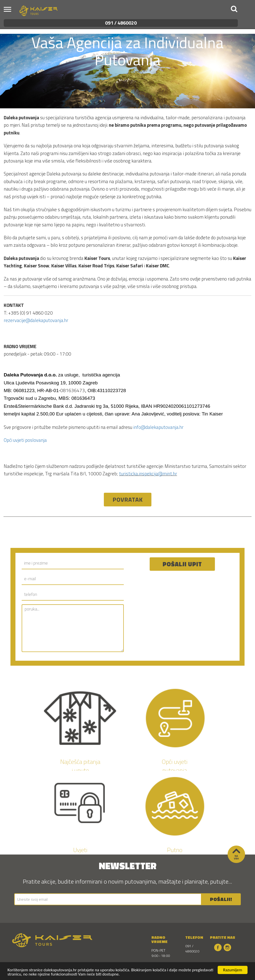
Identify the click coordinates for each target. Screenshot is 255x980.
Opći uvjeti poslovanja (25, 440)
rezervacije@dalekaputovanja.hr (36, 320)
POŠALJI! (221, 899)
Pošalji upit (182, 564)
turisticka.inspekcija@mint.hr (148, 473)
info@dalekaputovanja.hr (158, 427)
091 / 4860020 (121, 23)
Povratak (128, 499)
